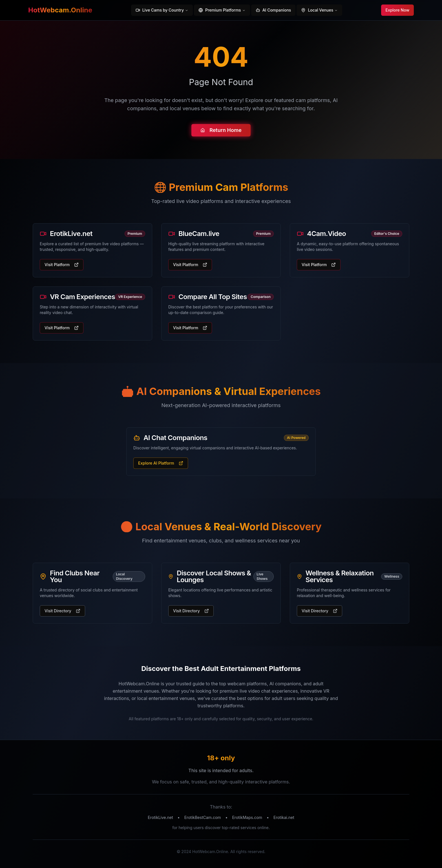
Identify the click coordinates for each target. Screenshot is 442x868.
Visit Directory (62, 611)
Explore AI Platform (161, 463)
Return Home (221, 130)
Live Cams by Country (162, 10)
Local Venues (319, 10)
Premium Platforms (222, 10)
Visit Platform (62, 265)
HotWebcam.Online (60, 10)
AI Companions (273, 10)
